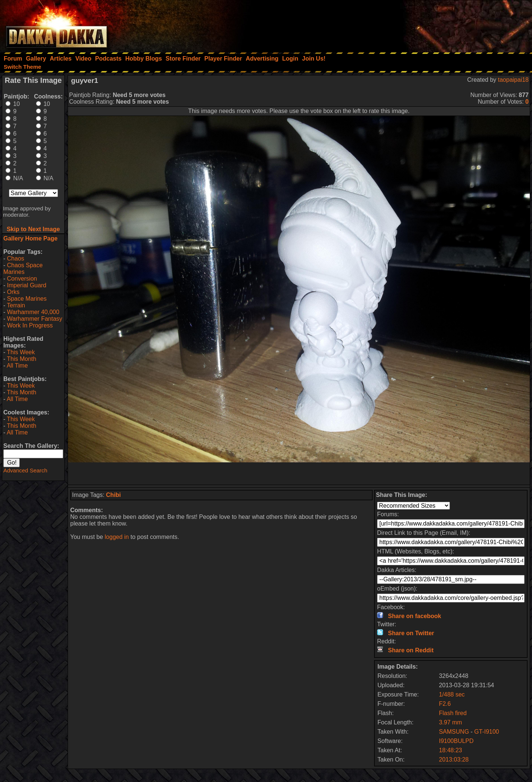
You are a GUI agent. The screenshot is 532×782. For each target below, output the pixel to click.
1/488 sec (452, 694)
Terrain (16, 305)
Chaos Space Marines (23, 269)
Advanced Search (25, 470)
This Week (21, 352)
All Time (17, 366)
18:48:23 (450, 750)
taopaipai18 (513, 80)
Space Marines (27, 299)
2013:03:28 (454, 760)
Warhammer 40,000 (33, 312)
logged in (117, 537)
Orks (13, 292)
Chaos (16, 258)
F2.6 (445, 704)
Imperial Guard (27, 285)
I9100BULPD (456, 741)
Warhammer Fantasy (35, 319)
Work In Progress (30, 325)
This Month (21, 359)
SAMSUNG (454, 732)
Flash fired (453, 713)
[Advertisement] (432, 24)
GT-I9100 (487, 732)
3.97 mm (450, 722)
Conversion (22, 279)
